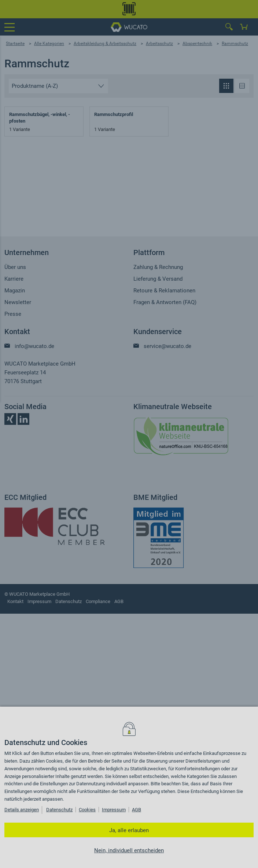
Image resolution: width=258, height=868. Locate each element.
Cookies (87, 810)
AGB (137, 810)
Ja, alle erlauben (129, 830)
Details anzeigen (22, 810)
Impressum (114, 810)
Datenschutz (59, 810)
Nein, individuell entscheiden (129, 850)
